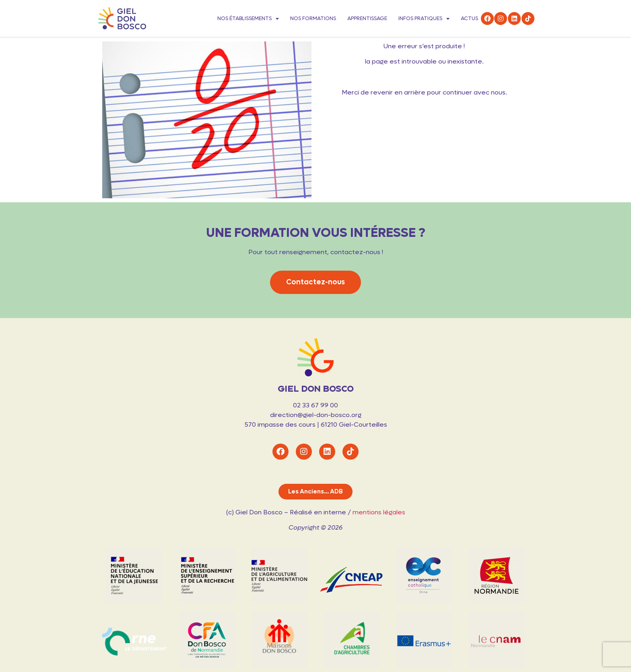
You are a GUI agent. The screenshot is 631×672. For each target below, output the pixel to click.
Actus (469, 18)
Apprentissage (367, 18)
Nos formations (313, 18)
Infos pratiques (424, 19)
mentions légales (379, 512)
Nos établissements (248, 19)
